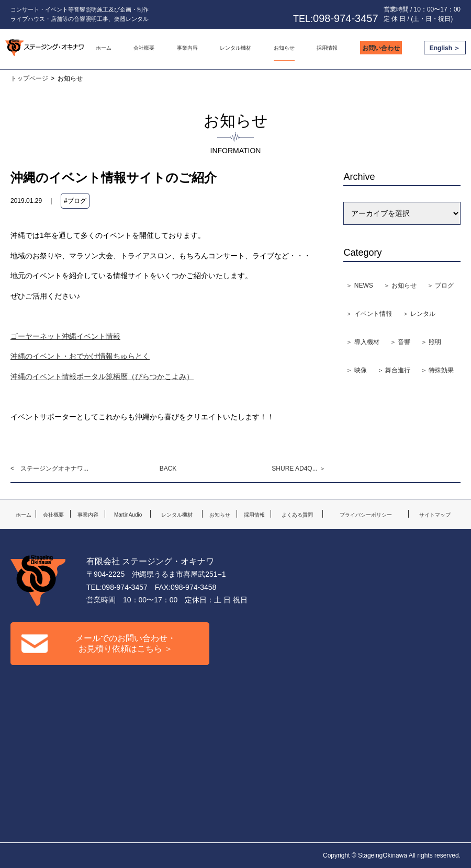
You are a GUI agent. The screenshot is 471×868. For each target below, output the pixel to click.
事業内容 (187, 48)
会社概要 (144, 48)
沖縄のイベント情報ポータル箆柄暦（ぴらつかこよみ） (102, 376)
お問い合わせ (381, 48)
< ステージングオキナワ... (49, 469)
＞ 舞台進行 (394, 370)
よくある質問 (297, 515)
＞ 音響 (400, 342)
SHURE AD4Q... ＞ (299, 469)
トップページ (29, 78)
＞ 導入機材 (362, 342)
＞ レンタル (419, 314)
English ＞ (445, 48)
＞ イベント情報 (369, 314)
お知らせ (284, 48)
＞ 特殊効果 (437, 370)
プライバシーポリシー (366, 515)
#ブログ (75, 201)
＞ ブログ (440, 285)
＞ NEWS (359, 285)
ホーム (104, 48)
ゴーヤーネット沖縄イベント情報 (65, 336)
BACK (168, 469)
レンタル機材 (235, 48)
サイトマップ (435, 515)
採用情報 (327, 48)
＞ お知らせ (400, 285)
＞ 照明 (431, 342)
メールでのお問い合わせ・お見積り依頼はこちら (99, 643)
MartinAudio (128, 515)
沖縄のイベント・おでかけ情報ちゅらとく (80, 356)
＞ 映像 (356, 370)
